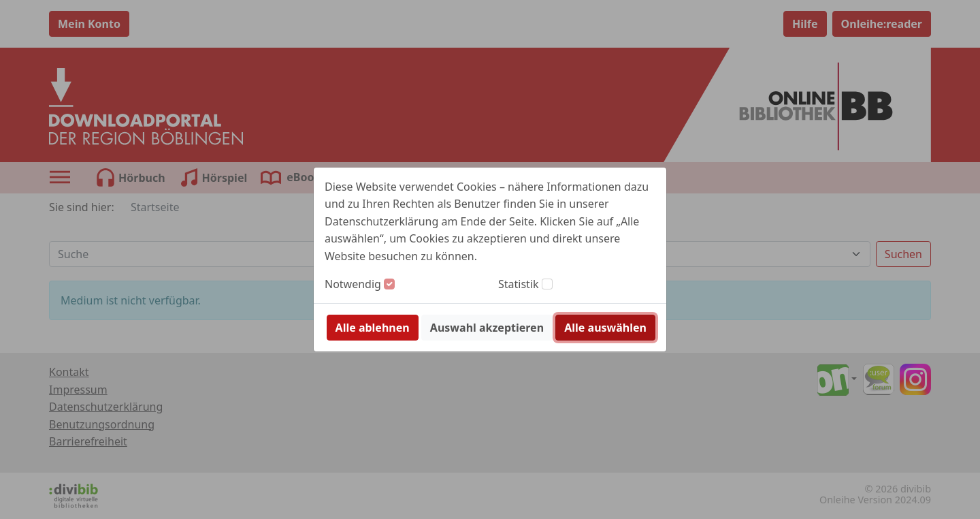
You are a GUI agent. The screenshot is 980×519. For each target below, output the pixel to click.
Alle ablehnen (373, 328)
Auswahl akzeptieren (487, 328)
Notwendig (353, 284)
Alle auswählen (605, 328)
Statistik (519, 284)
